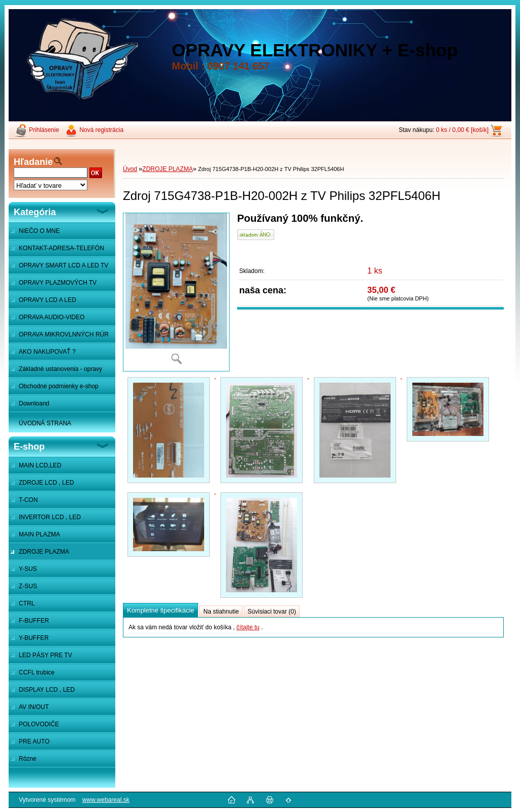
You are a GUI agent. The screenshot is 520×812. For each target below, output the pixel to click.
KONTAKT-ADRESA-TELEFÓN (61, 248)
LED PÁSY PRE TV (45, 655)
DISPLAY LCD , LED (47, 690)
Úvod (130, 169)
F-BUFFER (34, 621)
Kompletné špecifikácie (160, 610)
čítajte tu (248, 627)
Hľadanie (33, 162)
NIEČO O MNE (39, 231)
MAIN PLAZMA (39, 534)
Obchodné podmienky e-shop (59, 386)
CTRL (27, 603)
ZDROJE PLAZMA (44, 552)
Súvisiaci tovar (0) (272, 612)
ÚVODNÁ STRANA (45, 423)
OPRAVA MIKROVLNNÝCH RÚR (64, 334)
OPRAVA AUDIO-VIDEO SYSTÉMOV (47, 320)
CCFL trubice (37, 672)
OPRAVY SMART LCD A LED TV (63, 265)
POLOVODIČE (39, 724)
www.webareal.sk (106, 800)
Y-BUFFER (34, 638)
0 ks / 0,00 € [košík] (462, 130)
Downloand (34, 403)
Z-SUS (28, 586)
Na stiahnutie (221, 612)
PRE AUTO (34, 741)
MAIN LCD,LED (40, 465)
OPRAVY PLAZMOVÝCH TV (58, 283)
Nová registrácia (101, 130)
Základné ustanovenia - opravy (60, 369)
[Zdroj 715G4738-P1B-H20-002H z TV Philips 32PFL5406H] (176, 292)
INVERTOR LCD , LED (50, 517)
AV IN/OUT (34, 707)
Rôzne (28, 759)
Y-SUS (28, 569)
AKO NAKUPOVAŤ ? (47, 352)
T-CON (28, 500)
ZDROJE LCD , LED (46, 483)
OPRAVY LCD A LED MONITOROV (42, 302)
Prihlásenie (44, 130)
